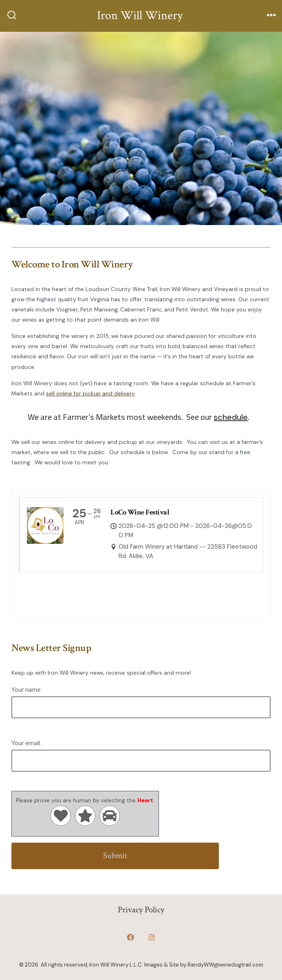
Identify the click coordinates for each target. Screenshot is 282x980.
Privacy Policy (141, 910)
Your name (141, 699)
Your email (141, 752)
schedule (231, 417)
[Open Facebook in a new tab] (130, 938)
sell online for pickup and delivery (90, 394)
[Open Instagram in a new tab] (152, 938)
